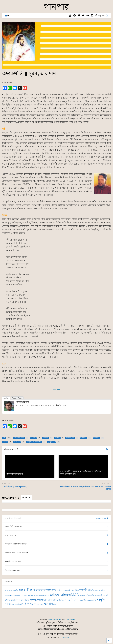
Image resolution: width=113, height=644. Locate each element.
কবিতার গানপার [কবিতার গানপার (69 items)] (96, 590)
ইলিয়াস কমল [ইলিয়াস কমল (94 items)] (41, 590)
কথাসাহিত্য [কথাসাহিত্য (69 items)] (68, 590)
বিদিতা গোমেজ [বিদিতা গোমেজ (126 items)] (37, 600)
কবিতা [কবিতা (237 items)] (87, 590)
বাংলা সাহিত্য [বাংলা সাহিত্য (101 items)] (24, 600)
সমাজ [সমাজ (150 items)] (8, 604)
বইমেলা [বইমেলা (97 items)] (8, 600)
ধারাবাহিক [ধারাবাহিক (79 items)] (91, 595)
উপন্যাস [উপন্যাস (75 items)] (62, 590)
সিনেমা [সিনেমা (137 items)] (33, 604)
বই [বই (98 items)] (107, 595)
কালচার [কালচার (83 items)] (12, 595)
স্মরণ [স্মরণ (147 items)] (46, 604)
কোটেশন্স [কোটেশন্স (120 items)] (19, 595)
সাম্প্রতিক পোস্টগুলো (13, 518)
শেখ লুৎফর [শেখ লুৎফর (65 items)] (90, 600)
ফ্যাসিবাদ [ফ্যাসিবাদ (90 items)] (102, 595)
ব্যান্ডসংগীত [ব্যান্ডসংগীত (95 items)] (52, 600)
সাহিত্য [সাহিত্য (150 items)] (26, 604)
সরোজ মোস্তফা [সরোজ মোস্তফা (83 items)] (16, 604)
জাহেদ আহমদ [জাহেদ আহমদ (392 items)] (60, 595)
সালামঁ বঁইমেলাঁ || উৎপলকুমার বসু (14, 487)
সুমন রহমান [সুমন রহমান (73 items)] (40, 604)
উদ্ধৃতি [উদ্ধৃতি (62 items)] (57, 590)
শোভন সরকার (70, 619)
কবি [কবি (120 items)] (81, 590)
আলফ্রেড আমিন (55, 619)
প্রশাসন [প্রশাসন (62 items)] (97, 596)
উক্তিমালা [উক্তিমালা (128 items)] (51, 590)
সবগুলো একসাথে (102, 518)
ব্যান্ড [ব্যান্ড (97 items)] (45, 600)
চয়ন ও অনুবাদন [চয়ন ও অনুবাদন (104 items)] (43, 595)
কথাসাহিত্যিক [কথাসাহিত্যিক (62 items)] (75, 590)
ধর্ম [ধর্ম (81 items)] (87, 595)
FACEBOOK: (26, 497)
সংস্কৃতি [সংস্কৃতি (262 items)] (101, 600)
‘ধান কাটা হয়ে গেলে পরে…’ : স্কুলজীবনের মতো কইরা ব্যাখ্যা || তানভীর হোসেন (85, 488)
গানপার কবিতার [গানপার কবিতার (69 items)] (31, 595)
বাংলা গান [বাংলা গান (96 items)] (14, 600)
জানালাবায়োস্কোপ (15, 474)
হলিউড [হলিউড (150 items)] (53, 604)
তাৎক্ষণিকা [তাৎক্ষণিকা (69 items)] (82, 595)
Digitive (65, 637)
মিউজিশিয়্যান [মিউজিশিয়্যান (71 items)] (60, 600)
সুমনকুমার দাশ (22, 402)
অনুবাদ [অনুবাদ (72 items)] (7, 590)
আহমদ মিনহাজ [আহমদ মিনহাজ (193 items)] (27, 590)
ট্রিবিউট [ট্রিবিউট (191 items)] (75, 595)
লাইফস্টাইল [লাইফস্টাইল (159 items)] (71, 600)
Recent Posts (17, 398)
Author (6, 398)
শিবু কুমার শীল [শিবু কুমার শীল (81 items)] (82, 600)
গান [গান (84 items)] (25, 595)
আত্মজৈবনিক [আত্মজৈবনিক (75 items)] (14, 590)
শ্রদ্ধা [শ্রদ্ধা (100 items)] (95, 600)
